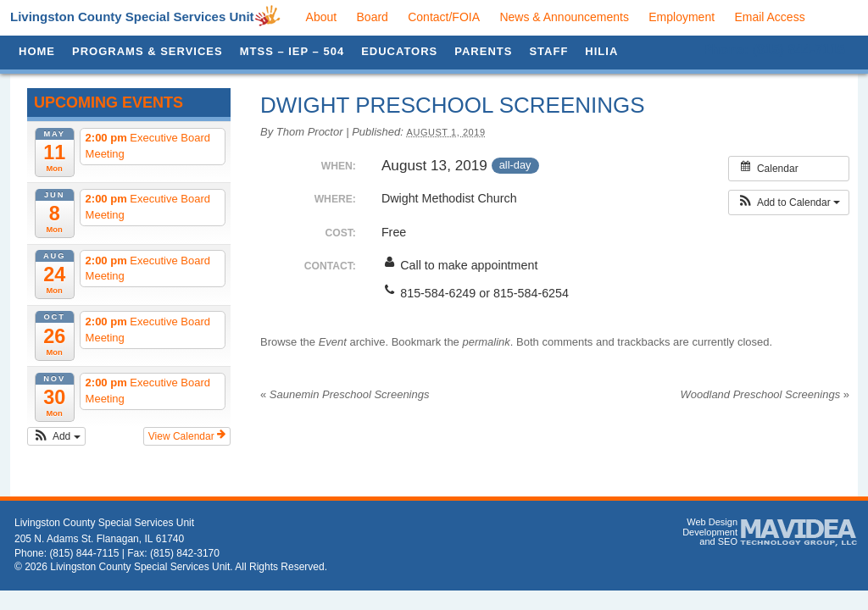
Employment (682, 17)
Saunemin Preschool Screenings (345, 394)
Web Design (712, 522)
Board (373, 17)
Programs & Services (147, 51)
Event (333, 342)
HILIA (601, 51)
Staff (548, 51)
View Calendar (187, 435)
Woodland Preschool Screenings (765, 394)
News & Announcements (564, 17)
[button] (56, 436)
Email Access (769, 17)
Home (37, 51)
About (322, 17)
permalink (486, 342)
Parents (483, 51)
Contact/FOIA (444, 17)
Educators (399, 51)
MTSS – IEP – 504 (292, 51)
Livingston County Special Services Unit (132, 17)
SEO (728, 541)
